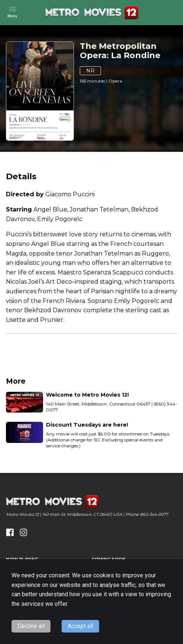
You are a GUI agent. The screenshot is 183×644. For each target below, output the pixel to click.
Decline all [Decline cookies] (31, 626)
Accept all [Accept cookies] (80, 626)
